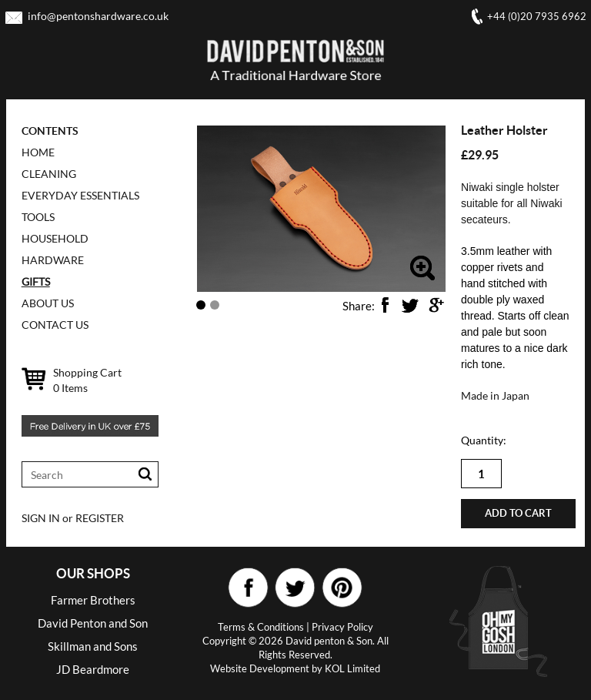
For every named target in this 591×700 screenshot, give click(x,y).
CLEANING (49, 174)
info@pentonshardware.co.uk (98, 16)
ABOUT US (48, 303)
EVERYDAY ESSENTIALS (80, 195)
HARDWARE (53, 260)
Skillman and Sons (93, 646)
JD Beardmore (93, 669)
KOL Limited (352, 668)
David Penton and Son (93, 623)
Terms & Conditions (261, 627)
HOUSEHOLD (55, 238)
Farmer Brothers (93, 600)
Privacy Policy (342, 627)
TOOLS (38, 217)
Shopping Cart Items (87, 380)
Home (38, 152)
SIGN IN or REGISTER (73, 518)
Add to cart (518, 513)
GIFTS (36, 281)
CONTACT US (55, 325)
